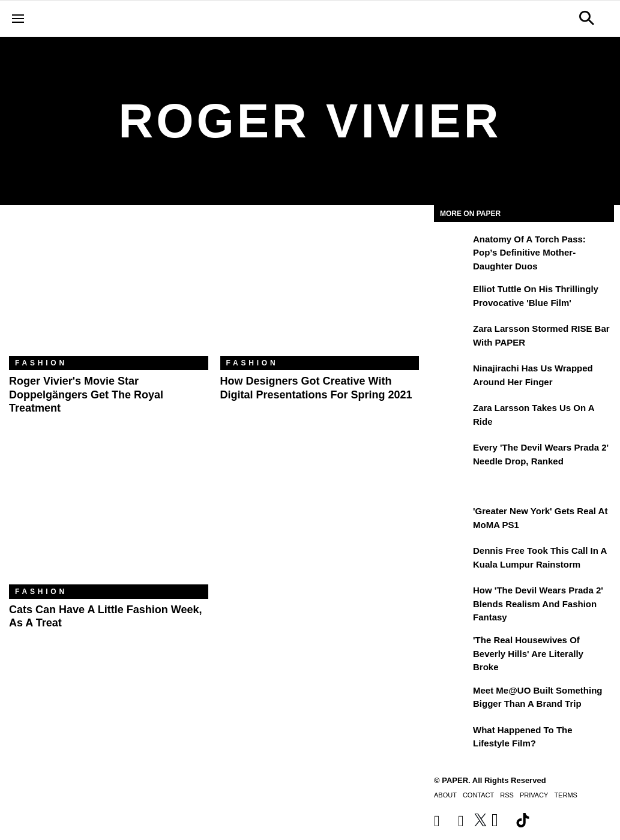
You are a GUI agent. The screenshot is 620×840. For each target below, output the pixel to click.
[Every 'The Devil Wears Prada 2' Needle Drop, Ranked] (452, 456)
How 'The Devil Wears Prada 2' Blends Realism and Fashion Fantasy (538, 604)
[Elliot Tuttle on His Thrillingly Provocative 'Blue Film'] (452, 298)
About (445, 795)
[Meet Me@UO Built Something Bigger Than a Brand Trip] (452, 699)
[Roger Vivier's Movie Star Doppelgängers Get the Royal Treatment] (109, 289)
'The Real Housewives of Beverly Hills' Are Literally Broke (528, 653)
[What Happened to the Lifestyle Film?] (452, 739)
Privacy (534, 795)
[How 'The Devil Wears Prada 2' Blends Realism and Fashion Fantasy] (452, 599)
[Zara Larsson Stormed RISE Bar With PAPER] (452, 337)
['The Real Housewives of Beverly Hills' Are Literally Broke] (452, 649)
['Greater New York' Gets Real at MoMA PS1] (452, 520)
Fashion (41, 363)
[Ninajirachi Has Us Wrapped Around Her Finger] (452, 377)
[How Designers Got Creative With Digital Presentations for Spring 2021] (320, 289)
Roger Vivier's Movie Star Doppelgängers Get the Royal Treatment (86, 394)
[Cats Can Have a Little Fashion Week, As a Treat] (109, 518)
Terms (566, 795)
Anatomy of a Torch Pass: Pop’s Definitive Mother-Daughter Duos (529, 253)
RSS (507, 795)
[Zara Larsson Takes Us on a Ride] (452, 416)
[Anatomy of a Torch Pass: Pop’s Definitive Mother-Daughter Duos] (452, 248)
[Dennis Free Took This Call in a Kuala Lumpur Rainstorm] (452, 559)
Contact (478, 795)
